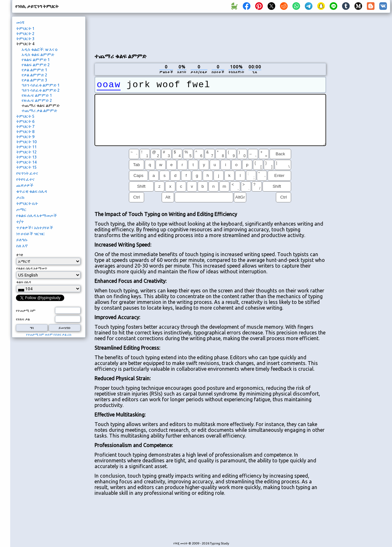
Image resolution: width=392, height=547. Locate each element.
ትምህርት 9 (25, 137)
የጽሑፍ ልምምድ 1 (37, 95)
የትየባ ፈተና (25, 179)
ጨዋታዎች (25, 185)
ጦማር (21, 209)
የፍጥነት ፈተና (27, 173)
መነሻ (20, 22)
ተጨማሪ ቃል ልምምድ (39, 110)
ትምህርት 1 (25, 28)
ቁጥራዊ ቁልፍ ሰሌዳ (31, 191)
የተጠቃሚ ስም (26, 311)
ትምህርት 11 (26, 147)
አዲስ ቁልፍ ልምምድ (38, 54)
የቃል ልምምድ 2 (34, 75)
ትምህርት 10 (26, 142)
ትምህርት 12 (26, 152)
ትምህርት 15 (26, 167)
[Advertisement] (360, 123)
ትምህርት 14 (26, 162)
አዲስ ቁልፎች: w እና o (40, 49)
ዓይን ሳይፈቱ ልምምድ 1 (41, 85)
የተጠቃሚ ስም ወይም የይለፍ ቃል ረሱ (49, 335)
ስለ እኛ (22, 246)
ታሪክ (20, 197)
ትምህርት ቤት (27, 203)
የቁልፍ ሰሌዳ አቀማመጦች (37, 215)
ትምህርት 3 (25, 39)
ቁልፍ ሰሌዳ (24, 282)
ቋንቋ (20, 255)
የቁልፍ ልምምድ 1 (36, 60)
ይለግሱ (22, 240)
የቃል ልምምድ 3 (34, 80)
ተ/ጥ (20, 221)
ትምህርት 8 (25, 131)
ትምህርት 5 (25, 116)
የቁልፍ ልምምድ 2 (36, 65)
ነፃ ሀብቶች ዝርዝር (31, 234)
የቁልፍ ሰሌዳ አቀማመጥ (32, 268)
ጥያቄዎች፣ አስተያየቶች (35, 228)
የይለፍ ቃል (23, 319)
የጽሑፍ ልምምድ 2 (37, 100)
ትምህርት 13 (26, 157)
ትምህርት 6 (25, 121)
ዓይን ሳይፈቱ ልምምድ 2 (41, 90)
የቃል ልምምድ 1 (34, 70)
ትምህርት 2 (25, 33)
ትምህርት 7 (25, 126)
